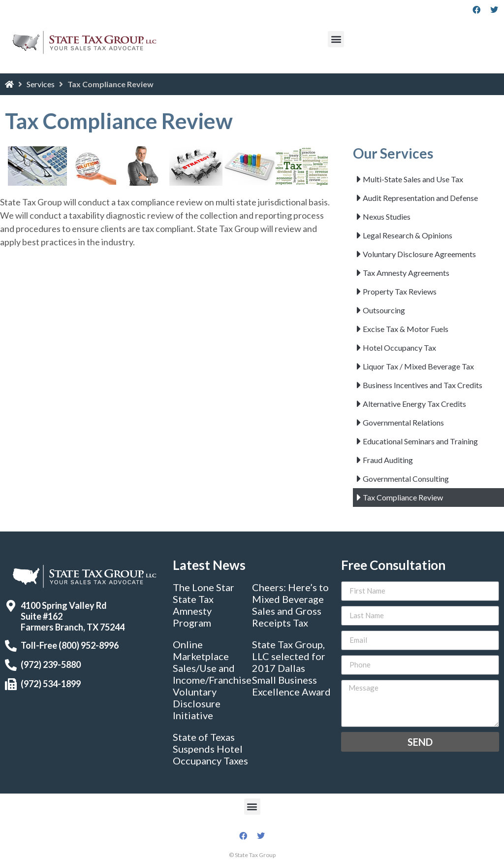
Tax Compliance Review (403, 497)
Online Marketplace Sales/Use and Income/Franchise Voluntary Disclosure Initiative (212, 680)
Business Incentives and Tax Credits (423, 385)
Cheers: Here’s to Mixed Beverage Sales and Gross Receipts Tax (290, 605)
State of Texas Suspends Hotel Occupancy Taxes (210, 749)
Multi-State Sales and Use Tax (413, 179)
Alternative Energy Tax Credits (414, 404)
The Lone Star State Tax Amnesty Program (204, 605)
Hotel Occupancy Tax (399, 348)
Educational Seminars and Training (420, 441)
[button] (336, 39)
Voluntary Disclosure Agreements (419, 254)
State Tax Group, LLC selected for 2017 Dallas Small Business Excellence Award (291, 668)
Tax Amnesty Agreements (406, 273)
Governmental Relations (403, 422)
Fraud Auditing (388, 460)
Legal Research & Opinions (408, 235)
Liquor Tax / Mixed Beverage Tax (418, 366)
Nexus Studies (387, 216)
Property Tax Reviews (400, 291)
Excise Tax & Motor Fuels (406, 329)
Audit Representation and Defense (420, 198)
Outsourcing (384, 310)
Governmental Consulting (406, 479)
